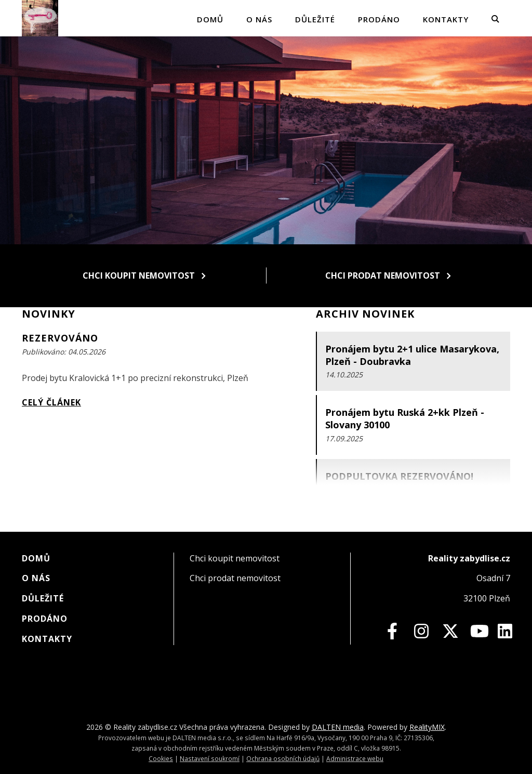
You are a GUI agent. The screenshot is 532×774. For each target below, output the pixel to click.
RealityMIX (427, 727)
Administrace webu (355, 758)
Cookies (161, 758)
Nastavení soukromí (210, 758)
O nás (259, 19)
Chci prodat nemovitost (388, 276)
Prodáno (379, 19)
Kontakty (446, 19)
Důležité (315, 19)
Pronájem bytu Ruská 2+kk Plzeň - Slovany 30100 (405, 418)
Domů (210, 19)
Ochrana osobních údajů (283, 758)
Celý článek (51, 402)
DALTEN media (338, 727)
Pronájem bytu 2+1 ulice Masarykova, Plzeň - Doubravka (412, 355)
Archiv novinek (365, 314)
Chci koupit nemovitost (144, 276)
